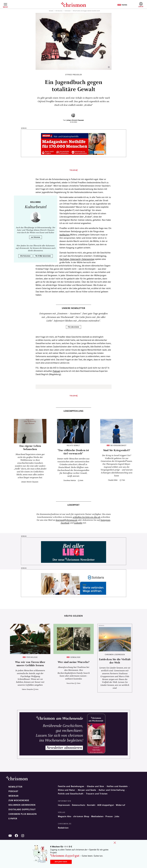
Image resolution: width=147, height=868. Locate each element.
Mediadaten (97, 816)
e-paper (13, 819)
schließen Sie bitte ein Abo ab (86, 517)
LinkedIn (78, 523)
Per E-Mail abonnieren (43, 256)
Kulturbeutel (68, 11)
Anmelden (141, 5)
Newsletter (15, 787)
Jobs (117, 816)
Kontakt (91, 805)
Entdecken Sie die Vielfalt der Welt (115, 661)
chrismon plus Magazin (23, 814)
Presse (109, 816)
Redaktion (63, 828)
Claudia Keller (113, 480)
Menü (5, 7)
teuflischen (65, 235)
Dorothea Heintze (70, 480)
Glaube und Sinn (96, 786)
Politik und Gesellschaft (71, 794)
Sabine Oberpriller (27, 689)
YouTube (10, 836)
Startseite (51, 11)
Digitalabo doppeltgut (22, 810)
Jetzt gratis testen (61, 862)
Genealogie (75, 657)
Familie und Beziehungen (71, 786)
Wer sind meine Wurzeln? (73, 662)
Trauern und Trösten (97, 794)
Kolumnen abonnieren (22, 805)
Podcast (56, 371)
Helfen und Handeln (117, 786)
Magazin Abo (65, 816)
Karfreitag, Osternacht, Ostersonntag (77, 259)
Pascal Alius (70, 683)
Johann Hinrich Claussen (75, 120)
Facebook (65, 523)
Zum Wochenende (19, 800)
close (115, 843)
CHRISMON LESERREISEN (115, 655)
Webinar (13, 796)
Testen (122, 5)
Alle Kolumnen (59, 11)
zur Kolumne (35, 237)
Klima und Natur (67, 790)
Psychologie (32, 657)
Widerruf (121, 805)
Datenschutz (78, 805)
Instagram (105, 520)
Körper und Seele (87, 790)
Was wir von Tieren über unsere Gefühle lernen (30, 664)
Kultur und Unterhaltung (112, 790)
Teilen (73, 170)
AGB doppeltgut (106, 805)
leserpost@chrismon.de (67, 520)
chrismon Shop (81, 816)
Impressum (64, 805)
